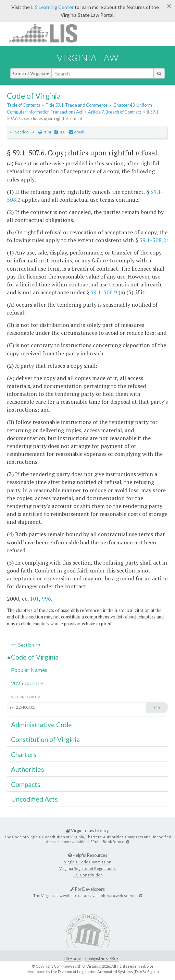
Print (45, 132)
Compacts (26, 784)
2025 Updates (28, 683)
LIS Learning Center (52, 7)
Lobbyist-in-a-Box (102, 959)
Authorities (28, 769)
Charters (24, 754)
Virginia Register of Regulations (87, 868)
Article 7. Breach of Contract (115, 112)
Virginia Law (88, 58)
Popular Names (29, 670)
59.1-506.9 (104, 292)
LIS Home (72, 959)
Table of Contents (23, 105)
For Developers (87, 889)
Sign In (153, 972)
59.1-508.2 (153, 240)
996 (46, 599)
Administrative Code (41, 725)
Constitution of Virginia (45, 739)
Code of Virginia (31, 73)
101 (34, 599)
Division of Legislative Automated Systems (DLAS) (102, 972)
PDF (60, 132)
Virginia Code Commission (88, 862)
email (77, 132)
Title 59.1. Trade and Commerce (77, 105)
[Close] (169, 6)
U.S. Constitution (88, 875)
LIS (47, 33)
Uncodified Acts (34, 799)
